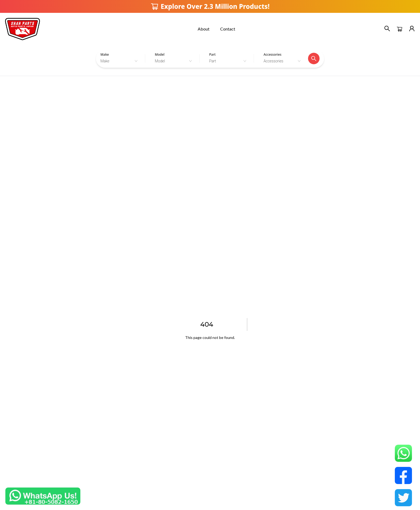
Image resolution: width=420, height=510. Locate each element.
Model (160, 54)
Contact (228, 29)
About (204, 29)
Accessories (273, 54)
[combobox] (121, 61)
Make (105, 54)
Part (212, 54)
